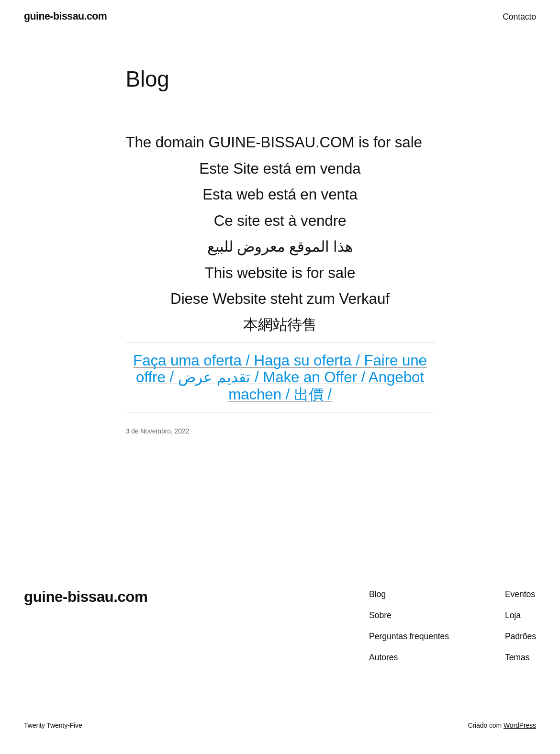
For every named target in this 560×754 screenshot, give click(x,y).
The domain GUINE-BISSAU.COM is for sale (274, 142)
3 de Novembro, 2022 (158, 431)
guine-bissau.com (65, 16)
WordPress (520, 725)
